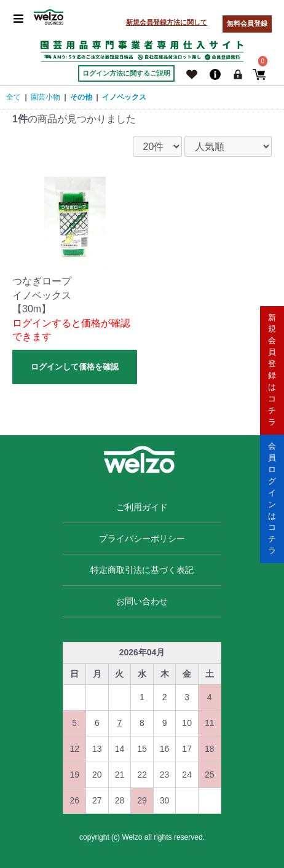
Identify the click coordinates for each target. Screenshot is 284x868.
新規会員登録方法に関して (167, 22)
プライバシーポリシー (142, 539)
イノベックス (124, 97)
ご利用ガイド (142, 507)
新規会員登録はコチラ (272, 369)
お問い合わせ (142, 601)
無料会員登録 (247, 23)
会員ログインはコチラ (272, 498)
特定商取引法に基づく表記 (142, 570)
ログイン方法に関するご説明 (126, 73)
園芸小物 (45, 97)
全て (14, 97)
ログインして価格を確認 (75, 367)
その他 (81, 97)
